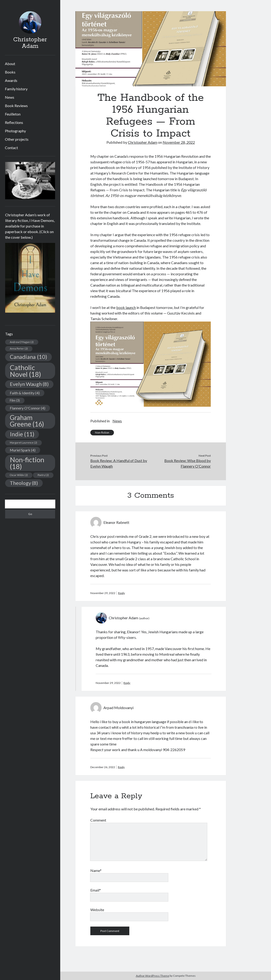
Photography (15, 131)
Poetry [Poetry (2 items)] (43, 475)
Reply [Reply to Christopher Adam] (127, 683)
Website (97, 910)
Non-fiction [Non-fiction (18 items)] (27, 463)
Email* (96, 890)
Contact (11, 148)
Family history (16, 89)
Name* (96, 870)
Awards (11, 80)
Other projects (17, 139)
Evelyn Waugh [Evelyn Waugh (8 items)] (29, 384)
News (10, 97)
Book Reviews (16, 106)
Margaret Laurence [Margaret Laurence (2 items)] (23, 443)
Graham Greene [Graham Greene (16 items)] (27, 421)
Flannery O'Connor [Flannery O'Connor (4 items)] (28, 408)
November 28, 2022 (179, 142)
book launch (126, 307)
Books (10, 72)
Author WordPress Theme (153, 976)
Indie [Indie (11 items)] (22, 434)
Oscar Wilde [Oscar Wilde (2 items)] (19, 475)
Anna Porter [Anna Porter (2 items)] (19, 348)
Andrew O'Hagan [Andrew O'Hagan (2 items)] (22, 342)
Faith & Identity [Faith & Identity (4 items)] (25, 393)
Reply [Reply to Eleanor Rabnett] (121, 593)
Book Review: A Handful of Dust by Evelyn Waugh (119, 463)
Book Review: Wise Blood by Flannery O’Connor (188, 463)
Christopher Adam (30, 43)
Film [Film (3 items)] (15, 400)
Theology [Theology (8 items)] (24, 483)
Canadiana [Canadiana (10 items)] (28, 357)
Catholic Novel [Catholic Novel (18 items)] (25, 371)
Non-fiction (102, 432)
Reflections (14, 122)
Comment (98, 820)
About (10, 64)
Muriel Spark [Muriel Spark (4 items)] (23, 450)
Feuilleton (13, 114)
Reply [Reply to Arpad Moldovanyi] (121, 767)
